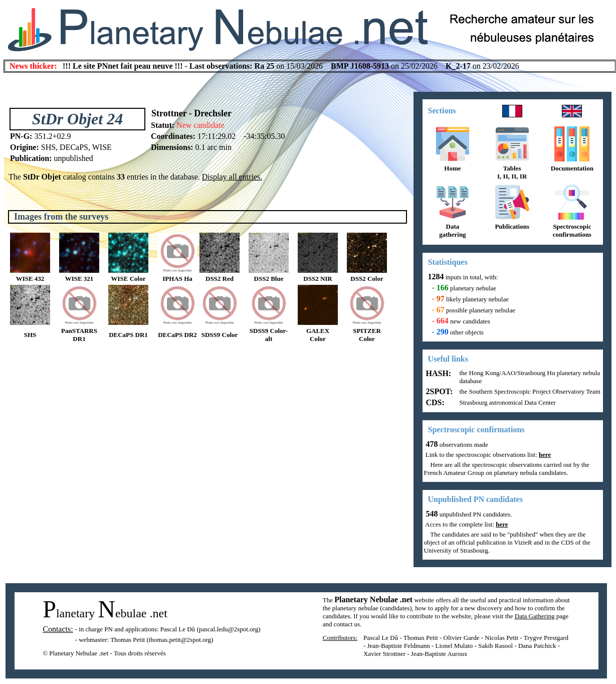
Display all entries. (232, 177)
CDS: (434, 402)
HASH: (438, 373)
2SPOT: (439, 391)
